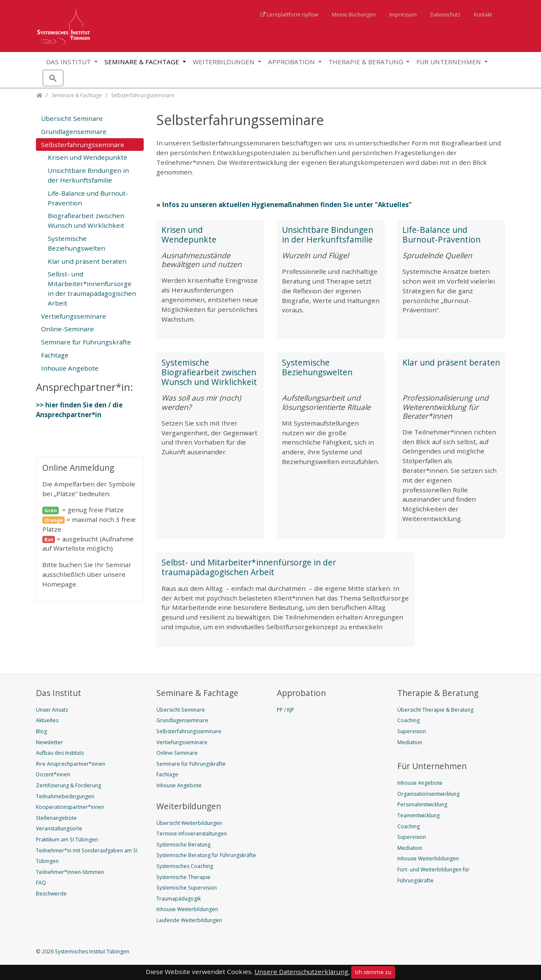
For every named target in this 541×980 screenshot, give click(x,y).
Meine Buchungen (354, 15)
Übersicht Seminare (72, 118)
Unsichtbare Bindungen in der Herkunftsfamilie (328, 235)
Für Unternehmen (449, 62)
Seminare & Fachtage (143, 62)
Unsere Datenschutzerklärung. (302, 972)
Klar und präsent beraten (451, 362)
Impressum (403, 15)
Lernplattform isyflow (292, 15)
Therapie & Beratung (367, 62)
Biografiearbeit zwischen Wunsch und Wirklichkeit (86, 220)
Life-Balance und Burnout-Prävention (441, 235)
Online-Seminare (67, 329)
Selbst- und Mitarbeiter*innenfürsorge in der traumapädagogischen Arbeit (249, 567)
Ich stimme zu (373, 972)
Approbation (292, 62)
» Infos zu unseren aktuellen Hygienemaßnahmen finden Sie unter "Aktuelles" (284, 205)
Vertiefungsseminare (74, 316)
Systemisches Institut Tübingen (92, 951)
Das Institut (69, 62)
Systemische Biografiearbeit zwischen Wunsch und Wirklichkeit (209, 372)
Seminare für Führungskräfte (86, 342)
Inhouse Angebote (70, 368)
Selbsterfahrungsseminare (83, 145)
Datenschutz (445, 15)
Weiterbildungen (224, 62)
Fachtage (55, 355)
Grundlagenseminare (74, 131)
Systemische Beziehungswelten (317, 367)
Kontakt (483, 15)
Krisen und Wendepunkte (189, 235)
